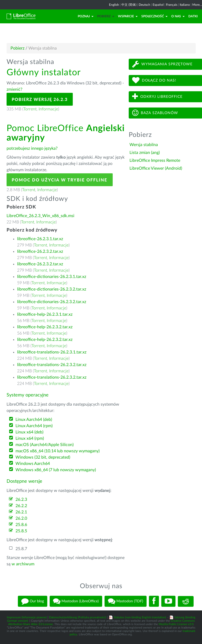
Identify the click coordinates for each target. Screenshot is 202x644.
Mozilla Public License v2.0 (176, 624)
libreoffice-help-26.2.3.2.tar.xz (45, 327)
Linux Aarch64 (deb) (34, 420)
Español (158, 5)
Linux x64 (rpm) (30, 438)
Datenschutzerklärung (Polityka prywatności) (78, 617)
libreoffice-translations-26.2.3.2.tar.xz (52, 365)
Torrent (30, 109)
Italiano (185, 5)
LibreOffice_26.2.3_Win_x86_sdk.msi (40, 216)
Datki (193, 16)
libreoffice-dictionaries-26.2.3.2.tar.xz (52, 289)
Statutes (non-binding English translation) (140, 617)
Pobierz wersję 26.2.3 (40, 99)
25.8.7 (21, 549)
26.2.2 (21, 506)
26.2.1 (21, 512)
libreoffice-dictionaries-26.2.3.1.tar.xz (52, 277)
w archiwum (23, 564)
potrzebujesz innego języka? (32, 148)
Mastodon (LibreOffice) (76, 601)
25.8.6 (21, 525)
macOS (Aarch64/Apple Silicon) (45, 445)
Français (172, 5)
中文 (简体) (129, 5)
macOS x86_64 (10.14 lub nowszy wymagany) (58, 451)
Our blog (33, 601)
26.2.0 (21, 518)
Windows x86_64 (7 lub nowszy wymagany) (56, 470)
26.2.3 (21, 500)
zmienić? (14, 89)
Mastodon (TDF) (126, 601)
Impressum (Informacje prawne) (27, 617)
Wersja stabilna (144, 145)
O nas (178, 16)
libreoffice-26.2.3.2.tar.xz (40, 251)
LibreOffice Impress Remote (155, 160)
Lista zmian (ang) (145, 153)
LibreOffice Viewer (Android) (156, 168)
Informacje (48, 109)
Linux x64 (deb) (29, 432)
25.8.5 (21, 531)
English (114, 5)
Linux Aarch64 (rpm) (34, 426)
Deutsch (144, 5)
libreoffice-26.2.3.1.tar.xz (40, 239)
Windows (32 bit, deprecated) (43, 457)
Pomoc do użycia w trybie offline (60, 180)
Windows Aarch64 (33, 464)
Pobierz (106, 16)
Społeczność (154, 16)
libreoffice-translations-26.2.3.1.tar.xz (52, 352)
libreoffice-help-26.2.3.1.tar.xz (45, 314)
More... (197, 5)
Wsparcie (128, 16)
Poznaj (86, 16)
